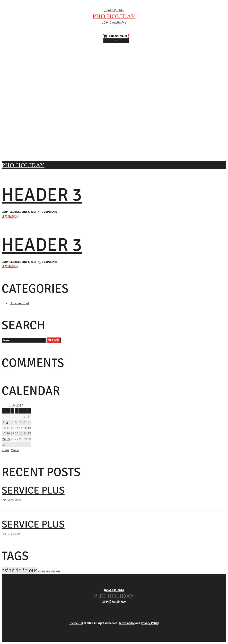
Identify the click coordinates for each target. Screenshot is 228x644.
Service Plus (33, 490)
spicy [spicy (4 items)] (53, 572)
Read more (10, 217)
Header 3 (42, 195)
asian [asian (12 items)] (8, 570)
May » (15, 450)
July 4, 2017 (29, 212)
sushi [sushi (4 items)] (58, 572)
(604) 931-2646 (114, 10)
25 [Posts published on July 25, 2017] (8, 439)
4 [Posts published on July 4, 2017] (7, 422)
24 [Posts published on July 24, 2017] (4, 439)
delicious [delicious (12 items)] (26, 570)
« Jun (5, 450)
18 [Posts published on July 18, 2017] (8, 433)
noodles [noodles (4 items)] (42, 572)
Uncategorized (11, 212)
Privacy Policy (150, 623)
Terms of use (127, 623)
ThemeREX (76, 623)
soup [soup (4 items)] (48, 572)
